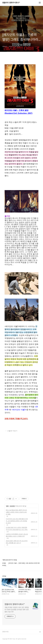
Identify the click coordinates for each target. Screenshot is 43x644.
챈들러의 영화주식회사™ (11, 3)
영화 (7, 506)
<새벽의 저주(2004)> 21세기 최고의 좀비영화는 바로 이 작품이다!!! (17, 535)
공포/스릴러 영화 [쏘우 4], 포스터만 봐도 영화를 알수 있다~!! (17, 542)
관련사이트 (5, 632)
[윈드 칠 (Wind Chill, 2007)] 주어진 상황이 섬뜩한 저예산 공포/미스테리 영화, (16, 512)
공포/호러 (12, 506)
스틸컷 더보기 (12, 431)
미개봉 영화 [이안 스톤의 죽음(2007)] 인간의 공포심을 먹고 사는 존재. (17, 529)
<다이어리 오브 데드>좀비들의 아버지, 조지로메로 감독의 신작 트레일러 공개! (17, 521)
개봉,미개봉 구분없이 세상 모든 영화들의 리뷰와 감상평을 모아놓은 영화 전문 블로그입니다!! (17, 610)
